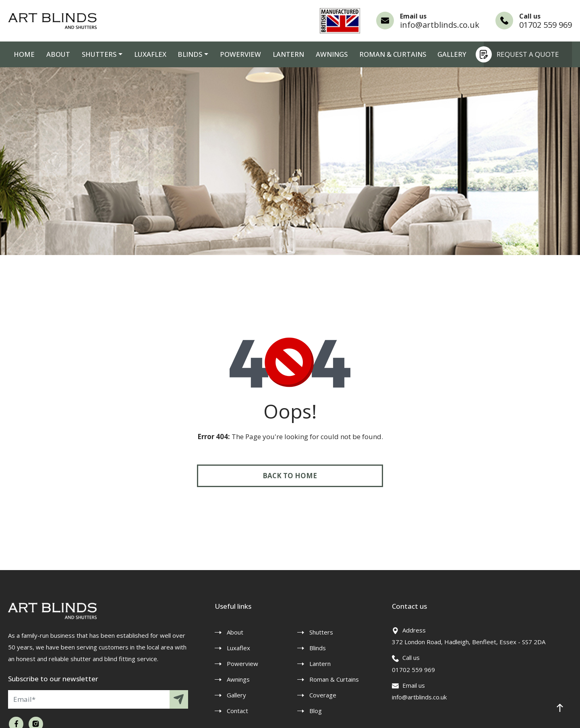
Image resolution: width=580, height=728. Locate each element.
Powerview (227, 54)
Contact (237, 711)
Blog (316, 711)
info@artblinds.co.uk (440, 25)
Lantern (272, 54)
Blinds (179, 54)
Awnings (314, 54)
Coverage (323, 695)
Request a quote (521, 54)
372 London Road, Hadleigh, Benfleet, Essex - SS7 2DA (469, 642)
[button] (560, 708)
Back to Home (290, 476)
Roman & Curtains (373, 54)
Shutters (93, 54)
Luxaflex (141, 54)
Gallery (431, 54)
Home (23, 54)
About (54, 54)
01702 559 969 (546, 25)
